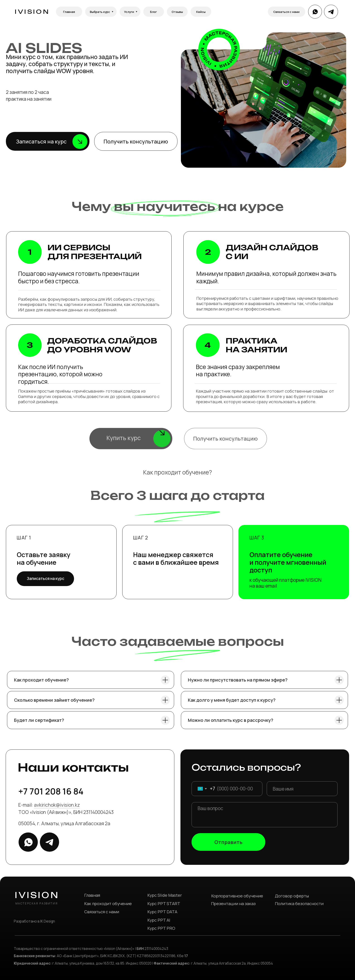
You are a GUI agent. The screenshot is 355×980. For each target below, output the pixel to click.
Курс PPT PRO (161, 928)
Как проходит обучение (108, 904)
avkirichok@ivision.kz (57, 805)
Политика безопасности (299, 904)
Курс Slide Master (165, 895)
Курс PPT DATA (162, 912)
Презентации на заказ (233, 904)
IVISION (32, 12)
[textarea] (265, 815)
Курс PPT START (164, 904)
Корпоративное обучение (237, 896)
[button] (48, 141)
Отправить (228, 842)
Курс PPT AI (159, 920)
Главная (92, 895)
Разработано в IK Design (34, 921)
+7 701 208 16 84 (51, 791)
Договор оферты (292, 896)
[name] (302, 789)
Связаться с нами (102, 912)
